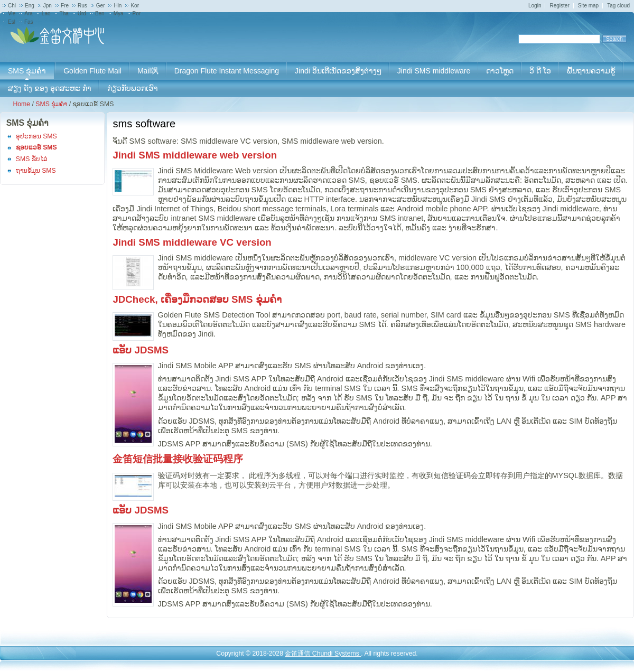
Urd (82, 13)
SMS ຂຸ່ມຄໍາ (51, 104)
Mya (119, 13)
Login (535, 6)
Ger (101, 6)
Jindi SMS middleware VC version (192, 242)
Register (559, 6)
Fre (65, 6)
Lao (46, 13)
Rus (82, 6)
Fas (29, 22)
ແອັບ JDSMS (141, 350)
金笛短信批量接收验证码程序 (178, 459)
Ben (100, 13)
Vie (12, 13)
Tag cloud (618, 6)
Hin (118, 6)
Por (137, 13)
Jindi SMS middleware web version (195, 155)
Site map (588, 6)
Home (21, 104)
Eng (30, 6)
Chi (12, 6)
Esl (12, 22)
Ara (29, 13)
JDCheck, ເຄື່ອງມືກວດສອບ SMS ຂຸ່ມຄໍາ (197, 299)
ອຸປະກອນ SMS (36, 136)
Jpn (48, 6)
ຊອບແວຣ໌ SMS (36, 147)
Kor (135, 6)
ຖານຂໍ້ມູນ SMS (36, 171)
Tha (64, 13)
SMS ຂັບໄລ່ (32, 159)
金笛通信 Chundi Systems (323, 654)
